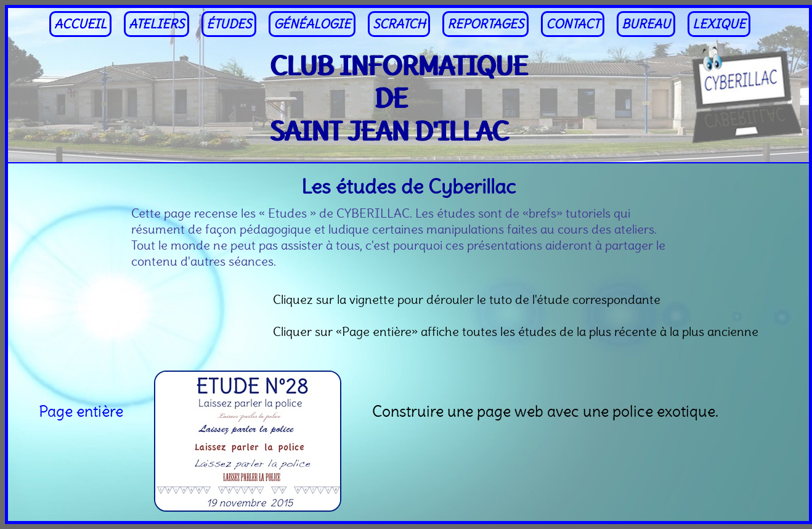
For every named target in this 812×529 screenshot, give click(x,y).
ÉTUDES (229, 24)
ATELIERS (156, 24)
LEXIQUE (719, 24)
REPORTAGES (485, 24)
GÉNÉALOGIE (312, 24)
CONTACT (573, 24)
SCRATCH (399, 24)
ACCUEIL (80, 24)
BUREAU (646, 24)
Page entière (81, 411)
